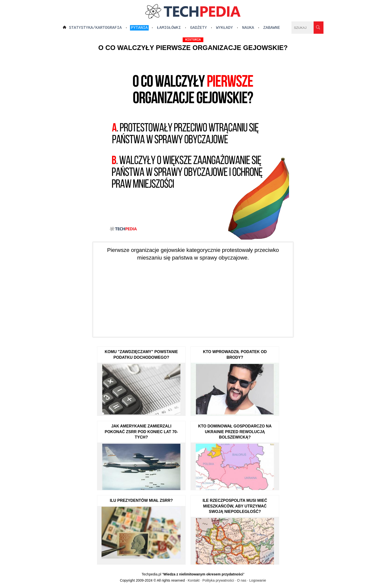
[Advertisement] (193, 296)
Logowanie (258, 580)
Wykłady (225, 28)
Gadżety (198, 28)
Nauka (248, 28)
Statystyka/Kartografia (95, 28)
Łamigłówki (169, 28)
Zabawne (272, 28)
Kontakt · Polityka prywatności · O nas (217, 580)
